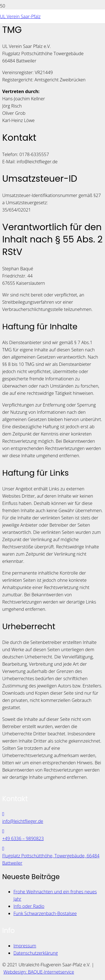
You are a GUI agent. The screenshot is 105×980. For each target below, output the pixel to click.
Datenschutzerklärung (36, 953)
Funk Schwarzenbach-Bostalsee (45, 913)
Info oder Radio (29, 906)
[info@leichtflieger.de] (53, 814)
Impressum (25, 946)
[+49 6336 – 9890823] (53, 831)
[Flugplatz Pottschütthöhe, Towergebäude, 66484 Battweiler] (53, 848)
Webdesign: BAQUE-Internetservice (39, 972)
